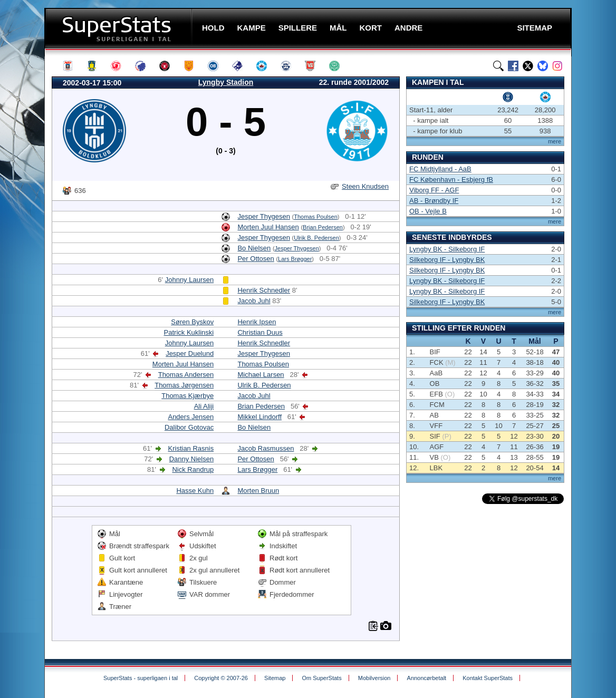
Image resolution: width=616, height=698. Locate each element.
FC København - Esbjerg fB (451, 180)
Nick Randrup (193, 469)
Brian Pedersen (323, 227)
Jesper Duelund (190, 353)
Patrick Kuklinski (189, 332)
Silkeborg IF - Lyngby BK (447, 260)
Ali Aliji (204, 406)
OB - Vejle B (428, 211)
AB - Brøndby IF (434, 201)
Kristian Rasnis (191, 448)
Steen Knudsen (365, 186)
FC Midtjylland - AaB (440, 169)
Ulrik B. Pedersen (316, 238)
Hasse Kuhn (195, 491)
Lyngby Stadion (226, 82)
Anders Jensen (191, 417)
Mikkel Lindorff (259, 417)
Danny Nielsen (192, 459)
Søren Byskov (192, 322)
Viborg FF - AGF (434, 190)
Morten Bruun (258, 491)
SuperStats (119, 28)
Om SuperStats (321, 678)
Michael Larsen (261, 375)
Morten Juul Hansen (268, 227)
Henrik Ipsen (257, 322)
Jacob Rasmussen (266, 448)
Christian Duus (260, 332)
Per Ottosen (256, 259)
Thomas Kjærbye (187, 396)
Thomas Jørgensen (184, 385)
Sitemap (275, 678)
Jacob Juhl (254, 301)
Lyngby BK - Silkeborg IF (447, 249)
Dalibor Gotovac (189, 427)
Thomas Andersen (186, 375)
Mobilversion (374, 678)
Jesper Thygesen (264, 216)
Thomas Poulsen (316, 217)
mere (555, 141)
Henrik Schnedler (264, 290)
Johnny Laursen (190, 280)
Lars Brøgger (295, 259)
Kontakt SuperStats (488, 678)
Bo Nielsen (254, 248)
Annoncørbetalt (427, 678)
